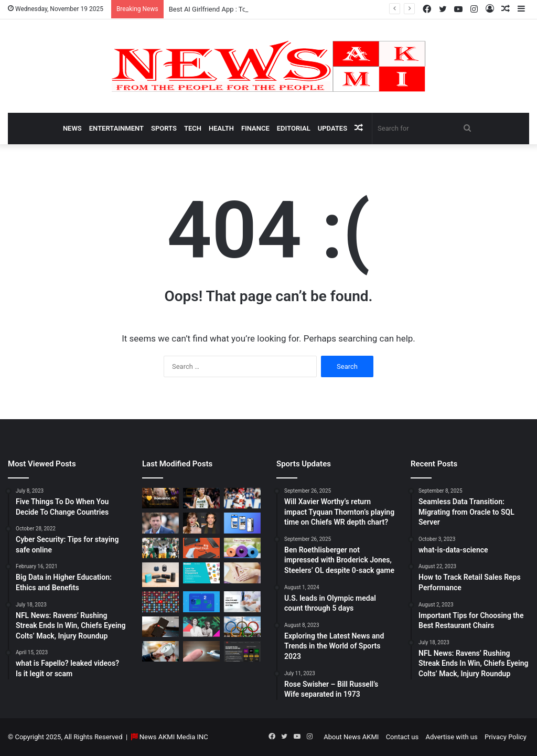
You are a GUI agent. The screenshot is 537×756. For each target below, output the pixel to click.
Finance (255, 128)
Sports (164, 128)
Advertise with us (451, 737)
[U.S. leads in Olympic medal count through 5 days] (242, 627)
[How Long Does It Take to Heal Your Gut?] (242, 573)
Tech (193, 128)
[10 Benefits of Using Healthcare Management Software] (242, 601)
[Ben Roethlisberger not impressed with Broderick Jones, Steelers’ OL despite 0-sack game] (160, 548)
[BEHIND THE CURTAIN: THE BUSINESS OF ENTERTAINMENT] (201, 627)
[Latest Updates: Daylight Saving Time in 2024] (160, 651)
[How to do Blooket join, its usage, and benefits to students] (201, 573)
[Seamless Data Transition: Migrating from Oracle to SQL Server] (201, 601)
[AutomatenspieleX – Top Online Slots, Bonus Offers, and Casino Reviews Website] (242, 651)
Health (221, 128)
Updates (332, 128)
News (72, 128)
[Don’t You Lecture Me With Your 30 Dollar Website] (160, 601)
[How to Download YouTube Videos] (160, 627)
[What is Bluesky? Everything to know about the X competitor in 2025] (242, 523)
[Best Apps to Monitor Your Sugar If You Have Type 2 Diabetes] (201, 651)
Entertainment (116, 128)
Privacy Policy (506, 737)
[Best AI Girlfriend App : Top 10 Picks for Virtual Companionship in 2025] (160, 498)
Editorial (294, 128)
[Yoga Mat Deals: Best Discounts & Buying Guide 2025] (242, 548)
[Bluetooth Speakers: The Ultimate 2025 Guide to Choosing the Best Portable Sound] (160, 575)
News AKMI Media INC (174, 737)
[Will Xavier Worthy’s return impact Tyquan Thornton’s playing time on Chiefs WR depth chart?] (242, 498)
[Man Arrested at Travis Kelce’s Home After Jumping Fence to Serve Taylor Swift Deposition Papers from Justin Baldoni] (201, 523)
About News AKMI (351, 737)
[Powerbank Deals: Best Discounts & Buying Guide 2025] (201, 548)
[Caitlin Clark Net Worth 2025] (201, 498)
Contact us (402, 737)
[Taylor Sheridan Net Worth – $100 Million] (160, 523)
